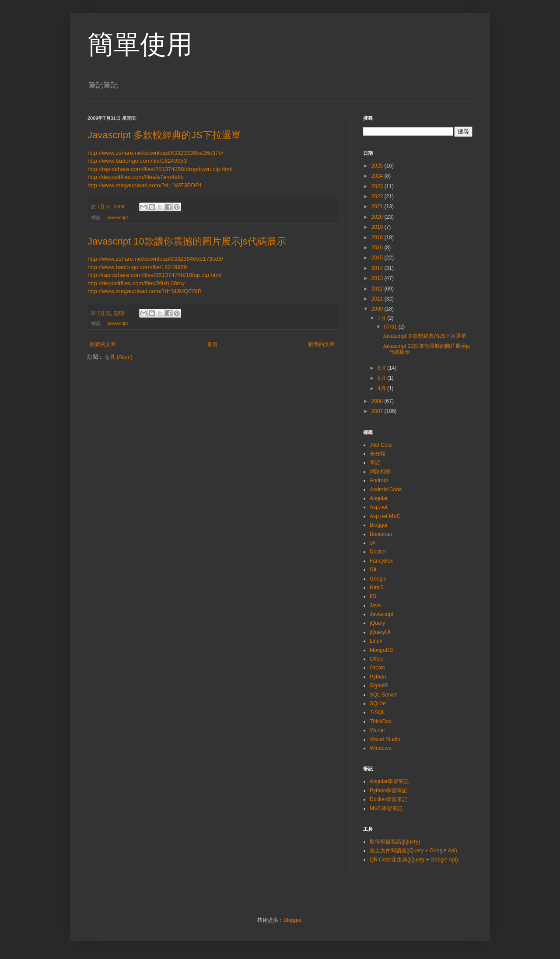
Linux (376, 641)
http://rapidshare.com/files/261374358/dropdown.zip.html (160, 169)
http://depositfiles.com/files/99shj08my (136, 283)
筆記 (375, 462)
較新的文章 (103, 344)
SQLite (378, 703)
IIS (373, 596)
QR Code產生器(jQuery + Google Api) (414, 860)
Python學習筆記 (388, 791)
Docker (378, 552)
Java (375, 605)
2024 (378, 176)
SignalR (379, 686)
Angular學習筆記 (389, 781)
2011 (378, 299)
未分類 (378, 454)
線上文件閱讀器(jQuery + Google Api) (413, 850)
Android (379, 480)
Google (378, 579)
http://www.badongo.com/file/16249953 (137, 161)
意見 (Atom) (118, 357)
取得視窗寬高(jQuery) (395, 842)
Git (373, 570)
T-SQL (377, 712)
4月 (382, 388)
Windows (380, 748)
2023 (378, 186)
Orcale (377, 668)
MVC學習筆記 (386, 808)
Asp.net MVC (385, 516)
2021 (378, 206)
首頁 (212, 344)
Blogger (379, 525)
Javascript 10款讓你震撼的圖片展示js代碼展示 (187, 241)
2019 (378, 227)
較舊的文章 (322, 344)
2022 (378, 196)
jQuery (377, 623)
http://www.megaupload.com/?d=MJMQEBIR (145, 291)
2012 (378, 289)
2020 (378, 217)
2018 (378, 238)
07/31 (391, 327)
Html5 (376, 588)
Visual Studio (385, 739)
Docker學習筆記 (388, 799)
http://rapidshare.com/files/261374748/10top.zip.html (154, 275)
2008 (378, 401)
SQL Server (383, 695)
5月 (382, 378)
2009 (378, 309)
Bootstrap (381, 534)
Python (378, 677)
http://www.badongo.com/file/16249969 (137, 267)
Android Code (386, 490)
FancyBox (381, 561)
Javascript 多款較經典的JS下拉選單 (164, 135)
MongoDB (381, 650)
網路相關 (380, 472)
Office (376, 659)
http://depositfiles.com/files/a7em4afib (136, 177)
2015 (378, 258)
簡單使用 (140, 44)
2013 (378, 278)
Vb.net (377, 730)
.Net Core (381, 445)
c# (373, 543)
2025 (378, 166)
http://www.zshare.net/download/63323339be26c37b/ (155, 153)
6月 (382, 368)
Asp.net (379, 507)
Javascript (117, 217)
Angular (379, 498)
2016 (378, 248)
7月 (382, 318)
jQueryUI (380, 632)
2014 (378, 268)
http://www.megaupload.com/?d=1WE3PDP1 (145, 185)
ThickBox (380, 721)
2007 (378, 411)
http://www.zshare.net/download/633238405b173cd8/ (155, 259)
